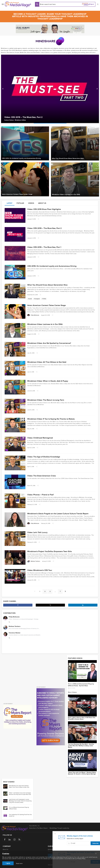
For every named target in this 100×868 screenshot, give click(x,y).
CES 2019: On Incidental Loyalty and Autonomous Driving (52, 266)
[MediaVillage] (18, 4)
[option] (50, 89)
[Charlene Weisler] (5, 634)
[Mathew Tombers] (34, 561)
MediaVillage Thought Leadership (59, 828)
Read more (19, 864)
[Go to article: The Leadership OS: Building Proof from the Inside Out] (6, 815)
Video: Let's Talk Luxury (37, 532)
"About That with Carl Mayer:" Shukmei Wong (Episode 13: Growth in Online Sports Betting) (82, 773)
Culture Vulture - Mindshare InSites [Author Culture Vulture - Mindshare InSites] (15, 120)
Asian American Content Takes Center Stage (47, 305)
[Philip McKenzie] (33, 315)
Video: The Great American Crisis (42, 476)
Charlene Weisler (15, 633)
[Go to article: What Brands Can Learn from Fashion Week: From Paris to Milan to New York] (6, 786)
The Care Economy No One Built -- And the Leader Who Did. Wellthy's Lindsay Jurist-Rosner (81, 746)
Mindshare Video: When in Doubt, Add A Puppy (48, 381)
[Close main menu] (96, 854)
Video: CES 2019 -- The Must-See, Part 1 (44, 247)
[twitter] (9, 622)
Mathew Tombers (15, 626)
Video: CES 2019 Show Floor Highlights (44, 209)
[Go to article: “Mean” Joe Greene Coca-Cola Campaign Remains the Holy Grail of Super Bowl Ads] (6, 794)
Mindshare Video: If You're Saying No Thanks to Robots (51, 419)
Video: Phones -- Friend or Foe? (41, 495)
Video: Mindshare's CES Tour (40, 570)
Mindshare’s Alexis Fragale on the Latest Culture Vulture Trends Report (58, 514)
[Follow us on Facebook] (5, 840)
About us (42, 203)
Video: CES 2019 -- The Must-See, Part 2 (23, 117)
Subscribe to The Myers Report (38, 828)
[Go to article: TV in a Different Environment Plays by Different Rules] (6, 808)
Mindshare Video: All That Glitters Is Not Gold (47, 362)
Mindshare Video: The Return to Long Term (46, 400)
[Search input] (52, 4)
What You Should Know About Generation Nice (47, 285)
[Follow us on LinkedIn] (10, 840)
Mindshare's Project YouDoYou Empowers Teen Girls (50, 551)
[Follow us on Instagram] (15, 840)
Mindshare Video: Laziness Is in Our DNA (45, 324)
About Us (5, 849)
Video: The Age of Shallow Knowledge (44, 457)
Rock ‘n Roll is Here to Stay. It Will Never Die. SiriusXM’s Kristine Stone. (82, 718)
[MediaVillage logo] (15, 828)
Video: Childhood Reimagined (40, 438)
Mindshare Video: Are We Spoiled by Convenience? (49, 343)
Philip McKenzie (14, 617)
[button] (98, 4)
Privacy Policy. (81, 859)
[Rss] (19, 840)
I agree (8, 863)
